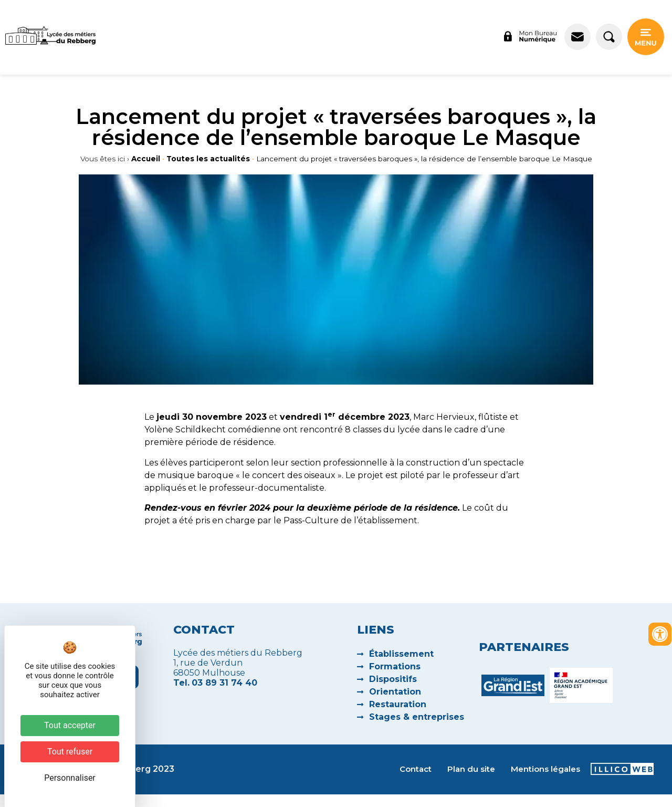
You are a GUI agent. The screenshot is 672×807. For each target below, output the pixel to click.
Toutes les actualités (208, 159)
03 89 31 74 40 (224, 683)
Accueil (146, 159)
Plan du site (471, 769)
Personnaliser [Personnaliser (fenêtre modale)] (70, 778)
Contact (416, 769)
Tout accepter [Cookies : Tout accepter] (70, 725)
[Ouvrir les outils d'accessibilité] (660, 634)
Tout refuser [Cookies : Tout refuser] (70, 752)
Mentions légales (545, 769)
